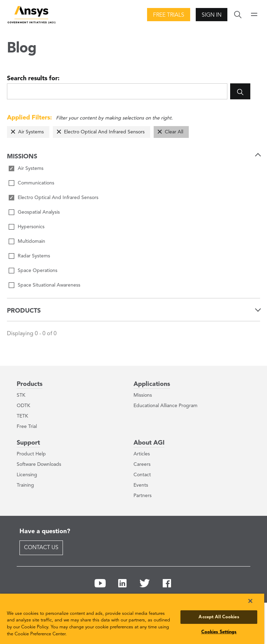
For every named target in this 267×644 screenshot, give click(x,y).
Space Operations (38, 271)
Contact (142, 475)
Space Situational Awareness (49, 285)
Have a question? (45, 531)
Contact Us (41, 548)
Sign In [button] (212, 15)
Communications (36, 183)
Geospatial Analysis (39, 212)
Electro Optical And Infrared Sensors (104, 132)
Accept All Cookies (219, 617)
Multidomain (31, 241)
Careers (142, 464)
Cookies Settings (219, 632)
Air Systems (31, 132)
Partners (143, 496)
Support (28, 443)
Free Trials (169, 15)
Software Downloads (39, 464)
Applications (152, 384)
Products (30, 384)
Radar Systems (34, 256)
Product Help (31, 454)
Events (141, 485)
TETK (22, 416)
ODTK (23, 406)
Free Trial (27, 427)
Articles (142, 454)
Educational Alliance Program (165, 406)
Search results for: (33, 79)
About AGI (149, 443)
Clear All (174, 132)
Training (25, 485)
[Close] (250, 601)
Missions (143, 395)
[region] (132, 619)
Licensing (27, 475)
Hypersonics (31, 227)
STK (21, 395)
